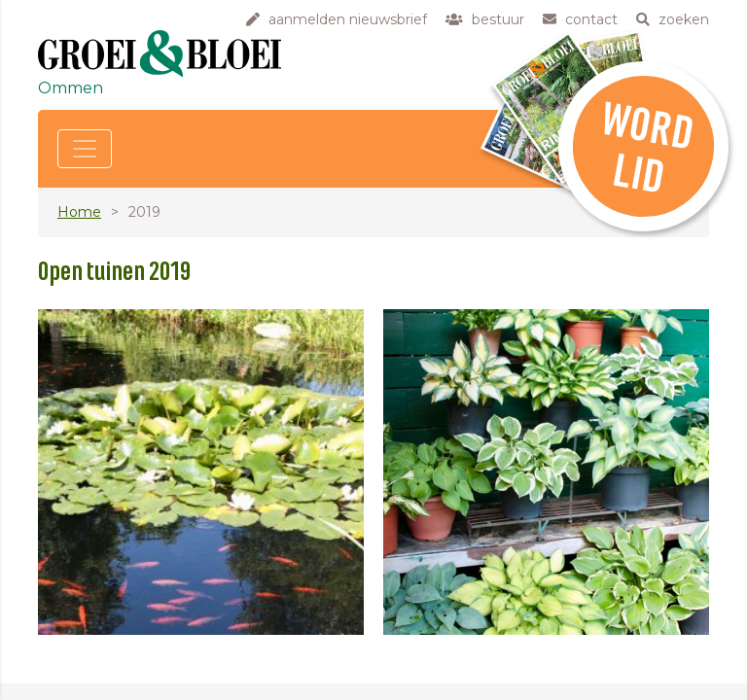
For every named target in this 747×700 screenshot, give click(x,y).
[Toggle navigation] (85, 149)
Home (79, 212)
